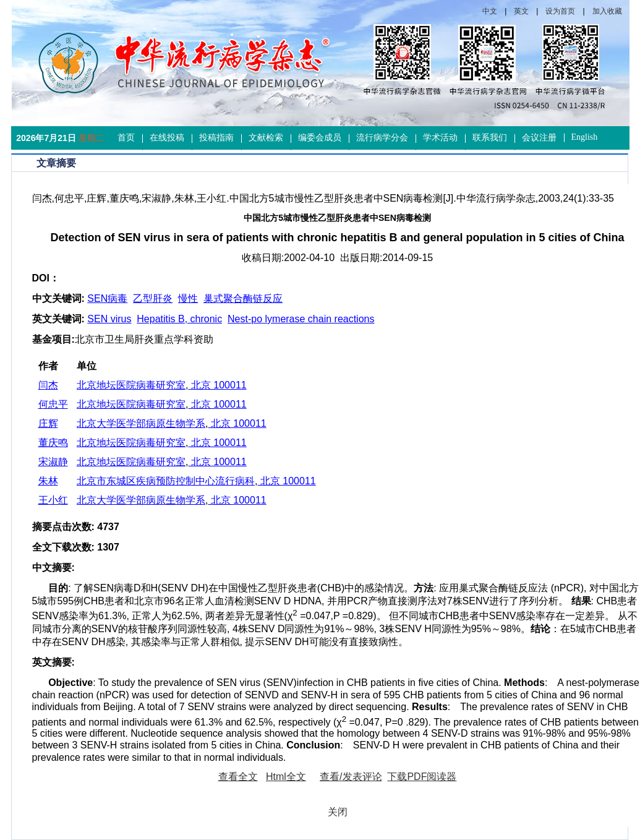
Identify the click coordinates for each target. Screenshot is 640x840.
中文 (490, 11)
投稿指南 (216, 138)
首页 (126, 138)
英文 (521, 11)
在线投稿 (167, 138)
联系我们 (490, 138)
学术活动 (440, 138)
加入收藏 (607, 11)
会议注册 (539, 138)
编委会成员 (320, 138)
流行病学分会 (382, 138)
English (585, 137)
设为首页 (560, 11)
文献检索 (266, 138)
